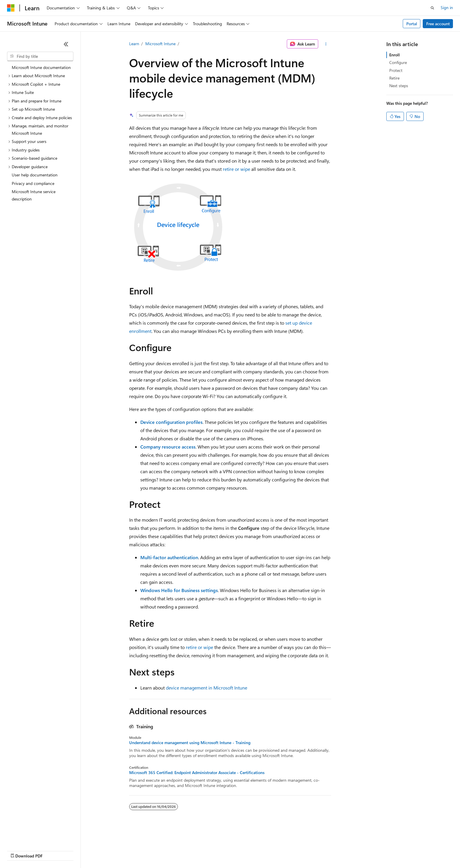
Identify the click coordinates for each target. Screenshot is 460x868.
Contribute (105, 850)
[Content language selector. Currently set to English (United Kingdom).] (37, 836)
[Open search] (432, 8)
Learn (134, 44)
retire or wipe (236, 169)
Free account (438, 24)
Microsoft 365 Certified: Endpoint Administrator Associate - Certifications (197, 773)
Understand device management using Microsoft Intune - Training (190, 743)
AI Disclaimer (19, 850)
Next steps (399, 86)
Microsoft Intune (160, 44)
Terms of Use (214, 850)
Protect (396, 70)
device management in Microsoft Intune (207, 688)
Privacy (128, 850)
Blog (80, 850)
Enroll (395, 55)
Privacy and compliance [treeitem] (33, 183)
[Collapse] (66, 44)
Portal (412, 24)
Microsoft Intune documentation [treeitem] (41, 67)
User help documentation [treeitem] (35, 175)
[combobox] (40, 56)
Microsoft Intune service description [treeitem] (34, 195)
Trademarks (243, 850)
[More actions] (326, 44)
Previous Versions (53, 850)
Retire (394, 78)
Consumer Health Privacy (169, 850)
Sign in (447, 7)
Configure (398, 62)
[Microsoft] (11, 8)
